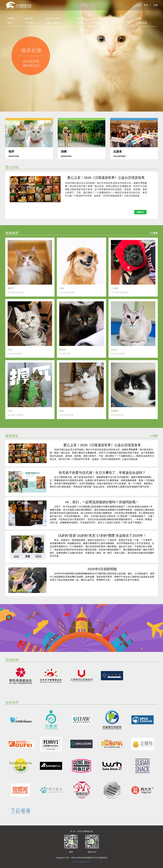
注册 (156, 5)
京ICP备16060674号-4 (81, 862)
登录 (146, 5)
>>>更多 (154, 233)
